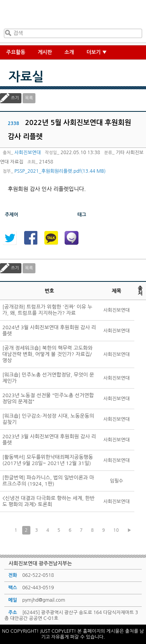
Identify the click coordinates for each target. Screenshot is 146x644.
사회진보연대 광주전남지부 (72, 16)
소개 (69, 52)
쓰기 (15, 98)
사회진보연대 (28, 153)
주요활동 (16, 52)
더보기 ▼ (97, 52)
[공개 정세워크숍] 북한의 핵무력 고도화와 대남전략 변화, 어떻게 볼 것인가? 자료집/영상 (47, 354)
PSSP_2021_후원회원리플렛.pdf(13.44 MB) (60, 171)
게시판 (45, 52)
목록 (29, 98)
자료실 (26, 77)
